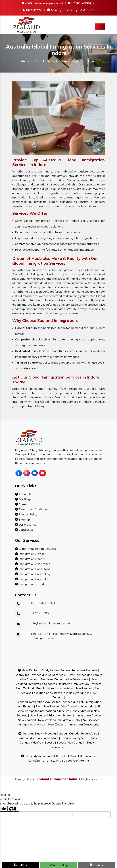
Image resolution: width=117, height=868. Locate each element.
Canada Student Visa (83, 733)
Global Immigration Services (37, 549)
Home (25, 61)
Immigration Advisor (32, 554)
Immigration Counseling (34, 574)
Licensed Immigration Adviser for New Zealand (47, 702)
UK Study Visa (56, 760)
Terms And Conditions (33, 509)
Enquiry (97, 865)
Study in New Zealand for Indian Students (70, 670)
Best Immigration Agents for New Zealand (64, 688)
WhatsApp (59, 865)
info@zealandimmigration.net (42, 3)
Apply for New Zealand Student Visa (41, 675)
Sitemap (24, 519)
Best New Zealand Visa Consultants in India (65, 706)
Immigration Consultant (34, 569)
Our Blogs (25, 499)
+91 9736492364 (80, 3)
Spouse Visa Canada (70, 742)
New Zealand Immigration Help (59, 720)
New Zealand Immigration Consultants (74, 724)
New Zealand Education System (51, 715)
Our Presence (27, 524)
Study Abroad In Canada (51, 733)
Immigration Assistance (34, 564)
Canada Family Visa (74, 738)
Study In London (41, 756)
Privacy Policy (28, 514)
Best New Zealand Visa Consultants (64, 679)
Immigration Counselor (33, 579)
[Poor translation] (13, 809)
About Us (25, 494)
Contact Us (26, 530)
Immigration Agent (31, 559)
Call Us (20, 865)
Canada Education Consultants (38, 738)
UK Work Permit (78, 760)
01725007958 (32, 10)
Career (23, 504)
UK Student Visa (65, 756)
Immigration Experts (32, 584)
